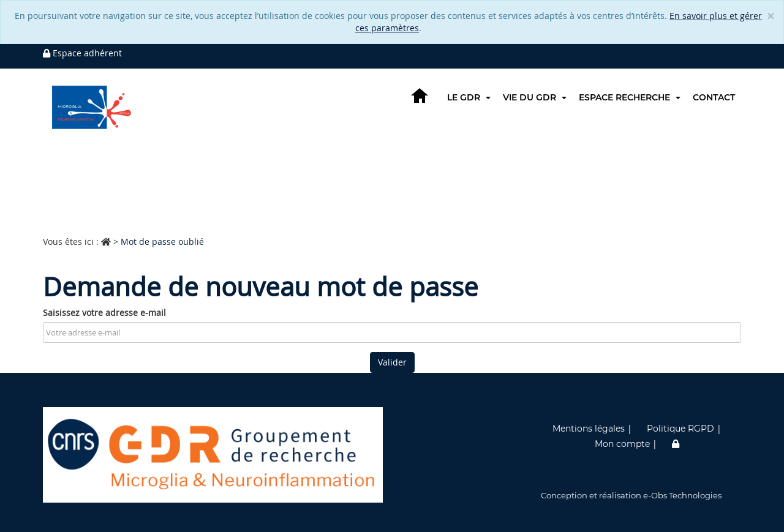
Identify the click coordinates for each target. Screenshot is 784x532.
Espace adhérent (82, 53)
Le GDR (469, 97)
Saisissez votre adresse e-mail (104, 313)
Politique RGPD (680, 429)
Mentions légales (589, 429)
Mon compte (622, 444)
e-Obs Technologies (682, 495)
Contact (714, 97)
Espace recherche (630, 97)
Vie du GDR (535, 97)
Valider (392, 362)
